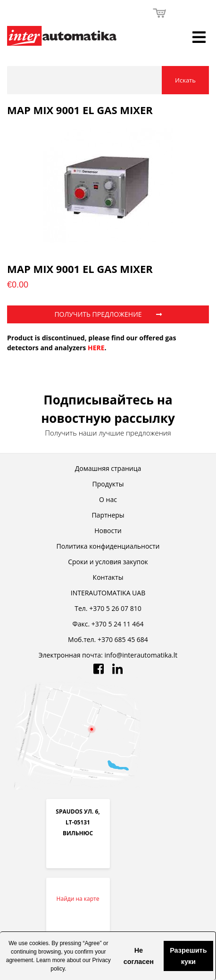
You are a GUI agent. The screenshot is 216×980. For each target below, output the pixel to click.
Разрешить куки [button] (188, 956)
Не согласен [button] (139, 956)
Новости (108, 531)
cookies (39, 943)
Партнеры (108, 515)
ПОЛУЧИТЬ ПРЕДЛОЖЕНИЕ (108, 314)
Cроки (108, 562)
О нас (108, 499)
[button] (116, 956)
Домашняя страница (108, 468)
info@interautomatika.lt (141, 655)
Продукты (108, 484)
